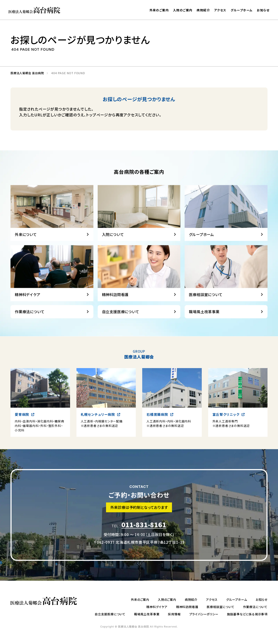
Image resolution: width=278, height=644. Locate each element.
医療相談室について (220, 607)
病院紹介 (203, 10)
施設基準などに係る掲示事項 (247, 614)
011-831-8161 (144, 533)
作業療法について (255, 607)
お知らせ (263, 10)
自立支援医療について (110, 614)
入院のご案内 (183, 10)
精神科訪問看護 (187, 607)
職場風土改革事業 (147, 614)
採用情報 (174, 614)
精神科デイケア (157, 607)
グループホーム (242, 10)
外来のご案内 (159, 10)
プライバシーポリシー (204, 614)
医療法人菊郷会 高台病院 (26, 73)
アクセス (220, 10)
